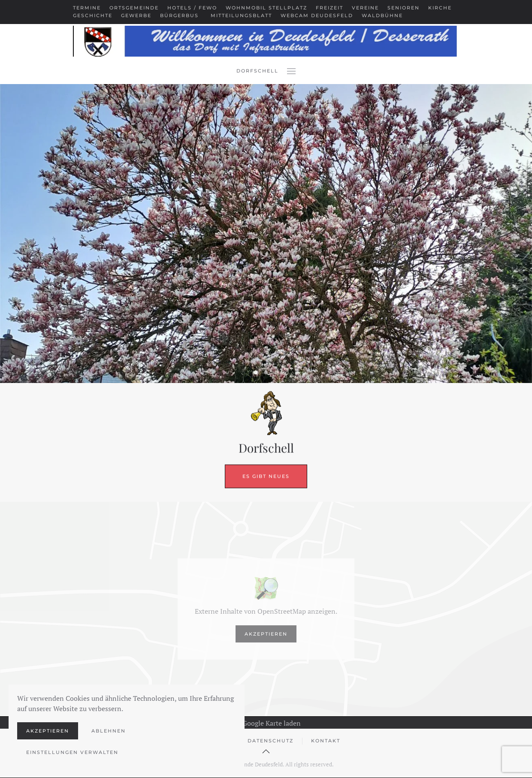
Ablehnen (109, 731)
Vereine (365, 8)
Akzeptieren (266, 634)
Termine (87, 8)
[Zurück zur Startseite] (266, 41)
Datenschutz (271, 741)
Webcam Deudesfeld (317, 15)
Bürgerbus (179, 15)
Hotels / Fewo (192, 8)
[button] (291, 71)
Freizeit (329, 8)
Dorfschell (257, 71)
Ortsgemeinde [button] (134, 8)
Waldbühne (382, 15)
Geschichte (93, 15)
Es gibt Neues (266, 452)
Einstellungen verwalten (72, 752)
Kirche (440, 8)
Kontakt (326, 741)
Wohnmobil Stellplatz (266, 8)
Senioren (404, 8)
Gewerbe (136, 15)
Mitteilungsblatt (241, 15)
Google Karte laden (266, 723)
